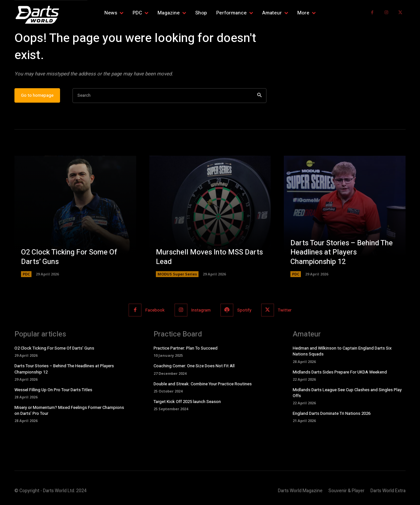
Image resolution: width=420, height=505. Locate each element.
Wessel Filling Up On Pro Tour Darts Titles (53, 390)
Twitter (285, 310)
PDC (26, 274)
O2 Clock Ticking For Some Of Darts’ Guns (69, 257)
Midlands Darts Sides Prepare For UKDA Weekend (340, 372)
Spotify (244, 310)
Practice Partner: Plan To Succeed (186, 348)
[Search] (259, 96)
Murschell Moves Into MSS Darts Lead (209, 257)
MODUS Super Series (177, 274)
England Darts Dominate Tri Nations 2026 (332, 413)
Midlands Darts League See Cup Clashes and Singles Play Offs (347, 393)
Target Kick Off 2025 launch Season (187, 402)
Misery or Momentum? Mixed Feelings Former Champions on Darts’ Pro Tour (69, 410)
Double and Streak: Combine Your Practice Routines (203, 384)
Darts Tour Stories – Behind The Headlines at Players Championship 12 (342, 252)
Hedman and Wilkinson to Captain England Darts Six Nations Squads (342, 351)
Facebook (155, 310)
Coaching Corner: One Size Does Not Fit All (194, 366)
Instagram (201, 310)
